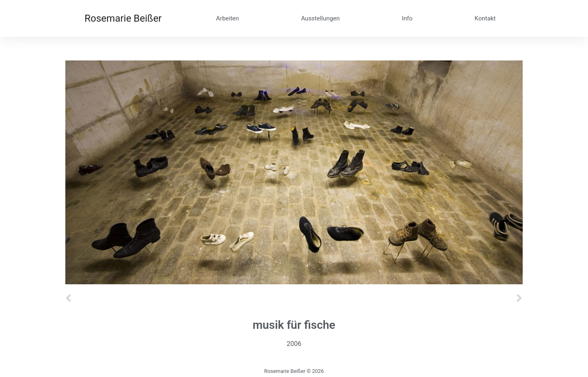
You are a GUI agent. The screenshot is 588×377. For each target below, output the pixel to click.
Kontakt (485, 18)
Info (407, 18)
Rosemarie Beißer (123, 18)
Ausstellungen (320, 18)
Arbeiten (227, 18)
